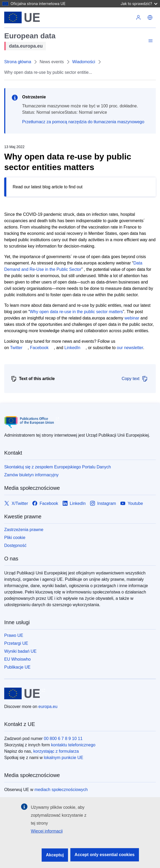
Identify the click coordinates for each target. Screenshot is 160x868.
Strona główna (18, 62)
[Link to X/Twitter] (16, 503)
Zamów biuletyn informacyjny (31, 475)
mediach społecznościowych (61, 790)
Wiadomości (84, 62)
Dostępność (15, 545)
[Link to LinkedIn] (74, 503)
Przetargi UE (16, 643)
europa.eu (48, 707)
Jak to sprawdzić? (139, 4)
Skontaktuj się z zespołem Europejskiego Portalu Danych (58, 467)
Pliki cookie (15, 538)
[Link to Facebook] (45, 503)
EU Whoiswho (17, 659)
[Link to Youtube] (132, 503)
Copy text (135, 379)
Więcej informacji (47, 831)
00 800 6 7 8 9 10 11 (63, 739)
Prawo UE (14, 635)
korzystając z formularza (56, 751)
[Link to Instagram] (103, 503)
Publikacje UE (17, 667)
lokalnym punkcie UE (63, 758)
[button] (150, 17)
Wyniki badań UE (20, 651)
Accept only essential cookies (105, 855)
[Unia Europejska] (22, 17)
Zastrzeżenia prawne (24, 530)
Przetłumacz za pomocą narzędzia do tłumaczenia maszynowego (83, 122)
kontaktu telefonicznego (73, 745)
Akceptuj (55, 855)
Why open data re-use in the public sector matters (76, 312)
